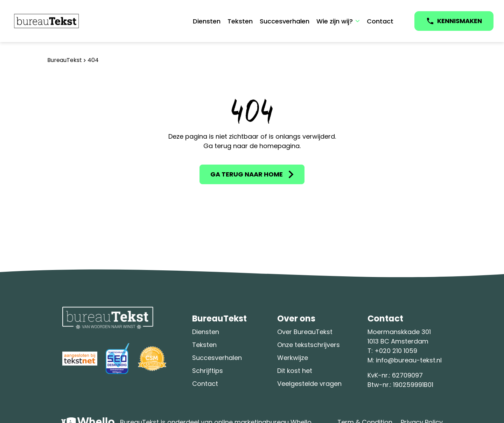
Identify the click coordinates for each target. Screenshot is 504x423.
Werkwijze (293, 358)
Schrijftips (208, 371)
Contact (380, 21)
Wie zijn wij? (335, 21)
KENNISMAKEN (460, 21)
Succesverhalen (285, 21)
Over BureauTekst (305, 332)
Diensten (207, 21)
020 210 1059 (398, 351)
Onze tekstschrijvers (309, 345)
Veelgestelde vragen (309, 384)
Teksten (240, 21)
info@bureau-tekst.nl (409, 360)
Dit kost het (295, 371)
